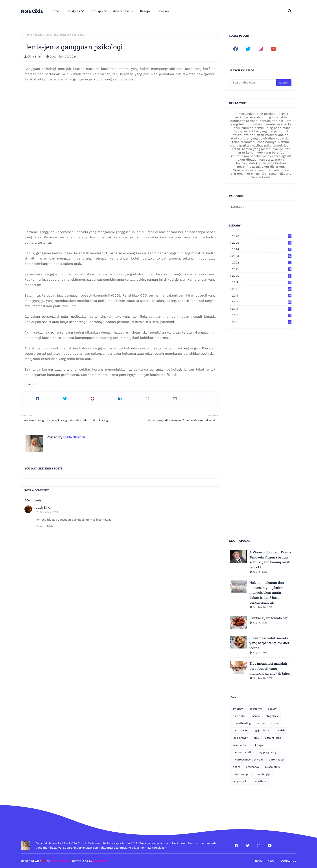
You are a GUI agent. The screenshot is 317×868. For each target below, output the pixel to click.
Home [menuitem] (55, 11)
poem (236, 767)
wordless (260, 781)
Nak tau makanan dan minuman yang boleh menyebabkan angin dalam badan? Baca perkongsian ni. (267, 592)
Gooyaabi (100, 861)
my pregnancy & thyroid (248, 760)
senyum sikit (241, 781)
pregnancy (252, 767)
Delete (50, 526)
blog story (272, 716)
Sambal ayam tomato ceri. (269, 618)
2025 (262, 243)
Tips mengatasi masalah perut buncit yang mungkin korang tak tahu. (270, 668)
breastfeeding (242, 723)
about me (256, 709)
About (272, 861)
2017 (262, 296)
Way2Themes (60, 861)
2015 (262, 309)
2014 (262, 315)
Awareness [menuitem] (121, 11)
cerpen (261, 723)
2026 (262, 236)
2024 (262, 249)
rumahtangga (262, 774)
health (38, 35)
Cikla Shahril (36, 57)
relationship (240, 774)
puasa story (273, 767)
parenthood (276, 760)
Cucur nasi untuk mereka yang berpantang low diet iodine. (269, 643)
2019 (262, 282)
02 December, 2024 (47, 512)
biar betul (239, 716)
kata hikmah (273, 738)
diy (235, 731)
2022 (262, 262)
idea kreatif (240, 738)
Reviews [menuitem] (163, 11)
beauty (272, 709)
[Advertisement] (261, 458)
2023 (262, 256)
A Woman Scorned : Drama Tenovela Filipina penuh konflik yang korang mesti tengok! (270, 560)
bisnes (255, 716)
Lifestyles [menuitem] (73, 11)
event (246, 731)
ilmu (256, 738)
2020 (262, 276)
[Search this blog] (253, 83)
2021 (262, 269)
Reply (40, 526)
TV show (238, 709)
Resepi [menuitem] (145, 11)
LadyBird (43, 507)
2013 (262, 322)
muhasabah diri (243, 752)
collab (276, 723)
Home (28, 35)
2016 (262, 302)
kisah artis (239, 745)
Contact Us (288, 861)
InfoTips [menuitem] (97, 11)
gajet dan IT (263, 731)
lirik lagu (257, 745)
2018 (262, 289)
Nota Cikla (32, 11)
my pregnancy (267, 752)
